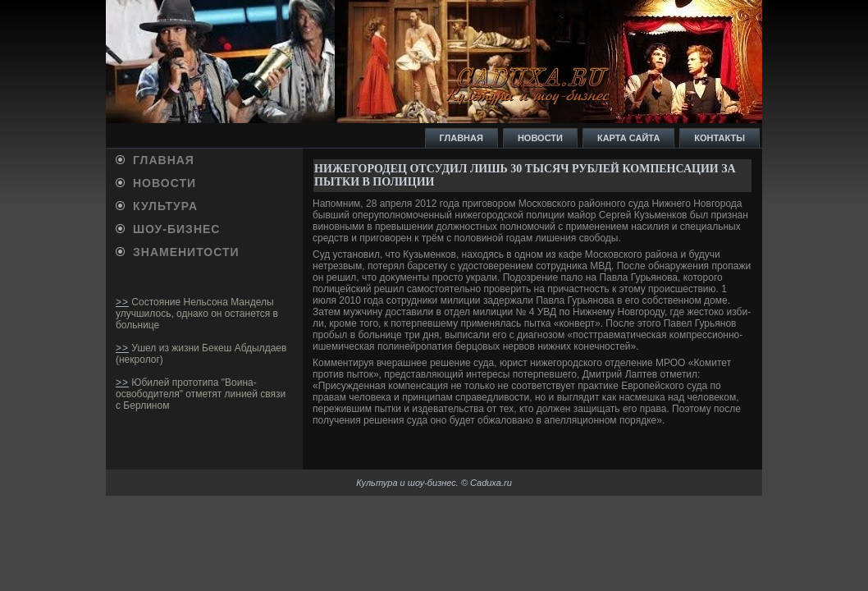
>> (122, 302)
